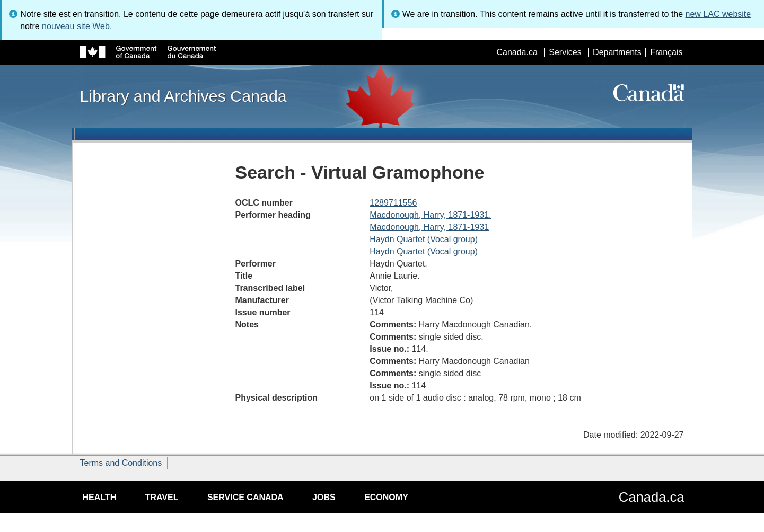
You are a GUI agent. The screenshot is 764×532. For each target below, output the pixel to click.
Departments (617, 52)
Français (666, 52)
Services (565, 52)
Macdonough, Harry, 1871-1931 (429, 227)
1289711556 (393, 203)
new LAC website (718, 14)
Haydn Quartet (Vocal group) (424, 239)
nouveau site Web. (77, 26)
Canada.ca (517, 52)
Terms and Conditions (121, 463)
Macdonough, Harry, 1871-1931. (430, 215)
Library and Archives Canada (183, 96)
